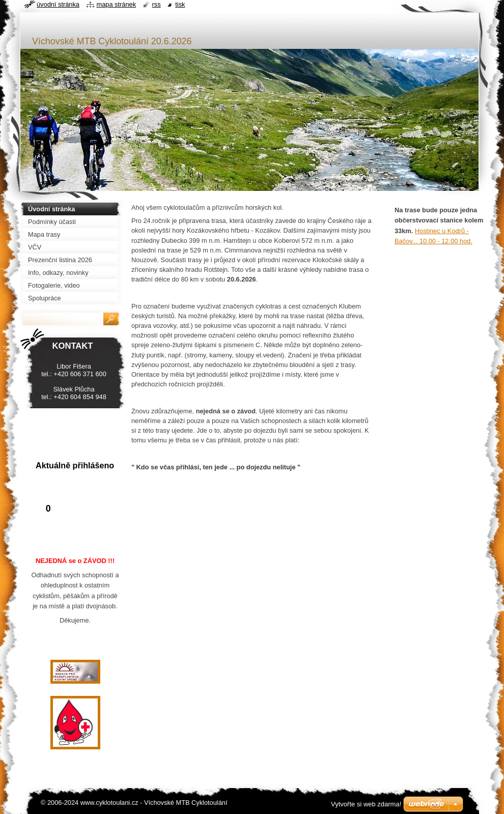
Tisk (180, 4)
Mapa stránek (117, 4)
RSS (157, 4)
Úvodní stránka (58, 4)
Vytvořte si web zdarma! (366, 804)
